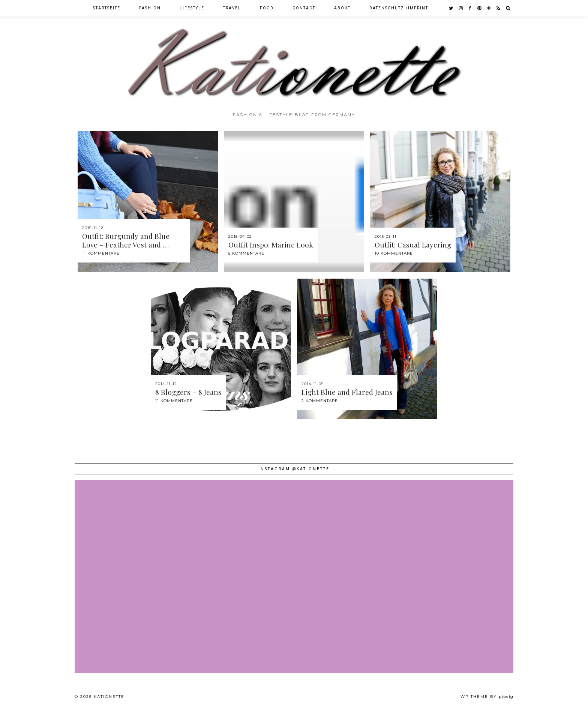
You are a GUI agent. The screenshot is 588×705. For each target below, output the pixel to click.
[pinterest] (480, 8)
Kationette (109, 697)
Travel (232, 8)
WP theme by (487, 697)
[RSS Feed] (499, 8)
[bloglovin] (489, 8)
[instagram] (461, 8)
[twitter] (451, 8)
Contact (304, 8)
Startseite (107, 8)
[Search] (508, 8)
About (342, 8)
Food (267, 8)
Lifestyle (192, 8)
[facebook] (470, 8)
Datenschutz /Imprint (399, 8)
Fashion (150, 8)
